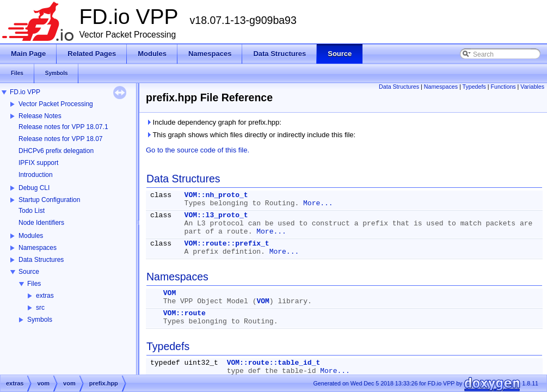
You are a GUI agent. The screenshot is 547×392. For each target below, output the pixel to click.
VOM (170, 293)
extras (45, 296)
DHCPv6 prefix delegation (56, 151)
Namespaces (38, 248)
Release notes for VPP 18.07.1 (63, 127)
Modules (31, 236)
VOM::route (185, 313)
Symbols (40, 320)
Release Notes (40, 116)
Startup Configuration (49, 200)
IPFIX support (38, 163)
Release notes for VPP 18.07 (61, 139)
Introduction (36, 175)
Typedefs (474, 87)
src (40, 308)
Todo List (32, 211)
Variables (532, 87)
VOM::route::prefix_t (227, 244)
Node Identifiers (41, 223)
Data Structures (41, 260)
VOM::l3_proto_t (216, 215)
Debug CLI (34, 188)
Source (29, 272)
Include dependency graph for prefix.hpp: (214, 122)
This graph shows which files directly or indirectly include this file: (251, 135)
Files (34, 284)
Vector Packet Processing (56, 104)
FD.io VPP (25, 92)
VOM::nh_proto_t (216, 195)
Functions (503, 87)
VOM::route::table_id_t (274, 363)
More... (318, 203)
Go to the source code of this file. (198, 150)
